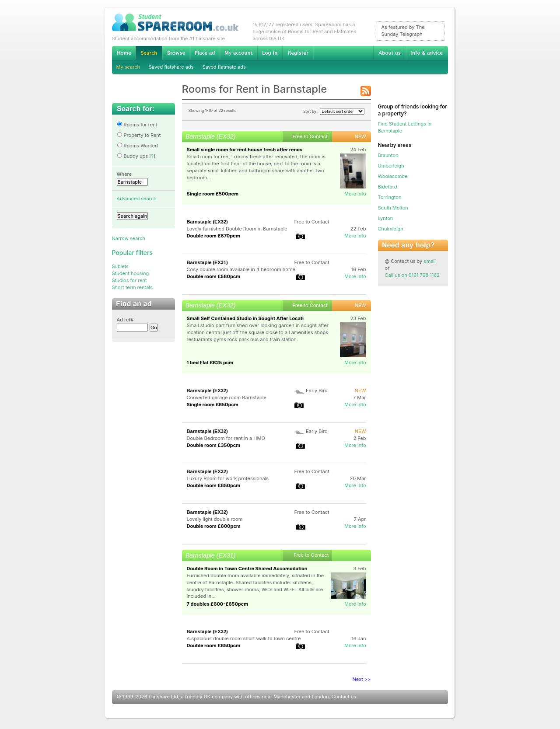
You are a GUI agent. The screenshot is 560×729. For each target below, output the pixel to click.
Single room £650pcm (213, 405)
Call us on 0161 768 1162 (412, 275)
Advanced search (137, 199)
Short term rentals (132, 287)
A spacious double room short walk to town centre (244, 638)
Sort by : (334, 111)
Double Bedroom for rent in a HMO (226, 438)
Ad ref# (125, 320)
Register (298, 53)
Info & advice (427, 53)
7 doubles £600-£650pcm (218, 604)
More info (355, 194)
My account (238, 53)
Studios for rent (129, 280)
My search (128, 67)
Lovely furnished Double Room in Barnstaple (237, 229)
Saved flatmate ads (224, 67)
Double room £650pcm (214, 485)
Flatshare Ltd (164, 697)
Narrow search (129, 238)
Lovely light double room (215, 519)
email (430, 261)
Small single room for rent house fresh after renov (245, 150)
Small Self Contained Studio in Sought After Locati (245, 318)
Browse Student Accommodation (176, 53)
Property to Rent (139, 135)
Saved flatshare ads (171, 67)
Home (124, 53)
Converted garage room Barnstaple (227, 398)
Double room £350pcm (214, 445)
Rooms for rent (137, 125)
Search (149, 53)
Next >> (362, 679)
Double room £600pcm (214, 526)
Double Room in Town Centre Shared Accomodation (247, 569)
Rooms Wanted (137, 146)
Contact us (344, 697)
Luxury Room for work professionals (228, 478)
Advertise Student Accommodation (205, 53)
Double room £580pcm (214, 276)
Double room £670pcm (213, 236)
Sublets (121, 266)
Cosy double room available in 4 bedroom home (241, 269)
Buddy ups (133, 156)
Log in (270, 53)
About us (389, 53)
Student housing (131, 273)
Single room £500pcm (213, 194)
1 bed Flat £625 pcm (210, 363)
